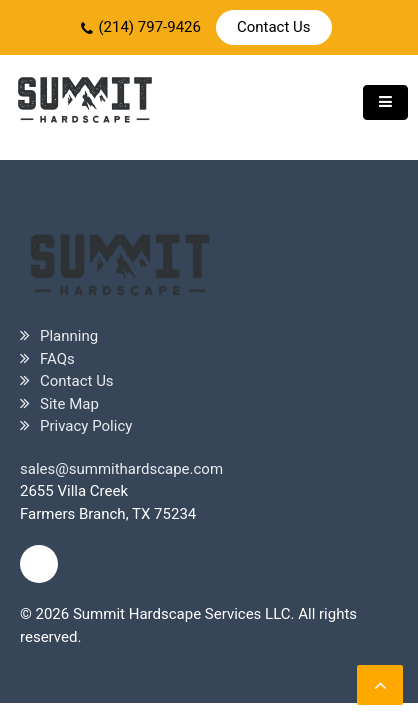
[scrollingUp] (380, 685)
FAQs (57, 359)
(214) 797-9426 (149, 27)
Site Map (69, 404)
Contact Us (274, 27)
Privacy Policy (86, 426)
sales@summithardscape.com (121, 469)
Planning (69, 336)
